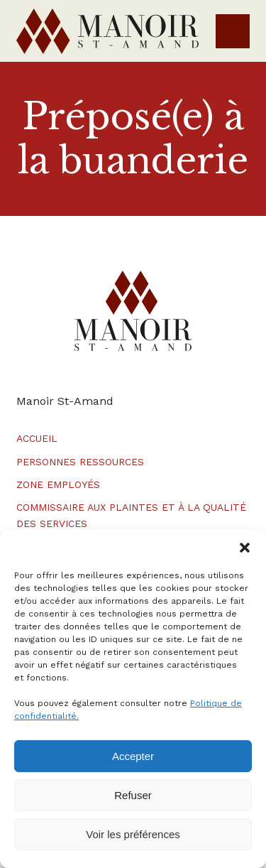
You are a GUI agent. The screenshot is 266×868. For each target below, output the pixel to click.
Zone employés (58, 484)
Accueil (37, 438)
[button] (245, 548)
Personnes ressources (80, 462)
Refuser (133, 795)
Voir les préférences (133, 834)
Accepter (133, 756)
